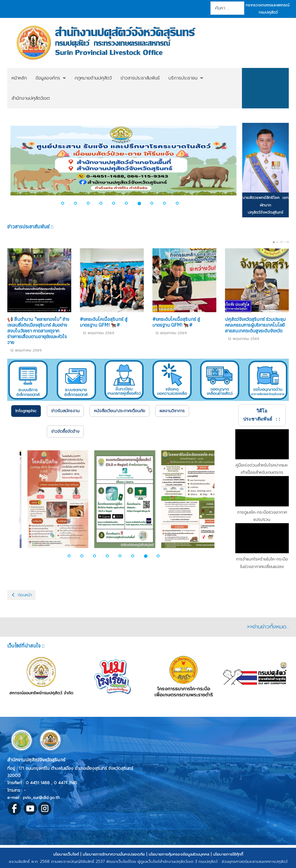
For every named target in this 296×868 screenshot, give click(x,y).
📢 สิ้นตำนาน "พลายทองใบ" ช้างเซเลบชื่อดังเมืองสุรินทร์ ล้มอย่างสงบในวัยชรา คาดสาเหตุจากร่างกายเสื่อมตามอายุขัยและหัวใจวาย (38, 331)
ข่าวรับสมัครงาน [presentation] (65, 411)
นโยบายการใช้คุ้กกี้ (228, 854)
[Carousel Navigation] (284, 242)
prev (283, 242)
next (288, 242)
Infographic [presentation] (26, 411)
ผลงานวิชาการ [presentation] (172, 411)
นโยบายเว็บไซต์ (66, 854)
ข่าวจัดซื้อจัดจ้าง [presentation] (65, 431)
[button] (66, 203)
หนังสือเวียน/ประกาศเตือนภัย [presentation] (120, 411)
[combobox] (227, 8)
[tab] (26, 411)
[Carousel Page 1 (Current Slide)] (274, 242)
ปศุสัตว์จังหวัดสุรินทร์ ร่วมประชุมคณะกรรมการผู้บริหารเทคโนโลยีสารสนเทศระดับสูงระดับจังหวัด (255, 325)
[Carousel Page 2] (277, 242)
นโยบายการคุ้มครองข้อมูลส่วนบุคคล (179, 854)
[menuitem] (19, 78)
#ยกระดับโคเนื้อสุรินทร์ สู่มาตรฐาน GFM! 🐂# (104, 322)
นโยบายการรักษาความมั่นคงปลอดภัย (114, 854)
